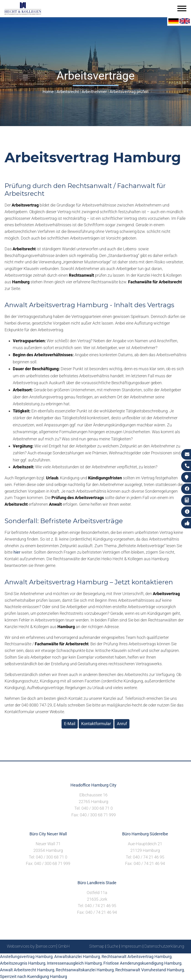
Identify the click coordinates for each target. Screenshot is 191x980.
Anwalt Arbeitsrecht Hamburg (27, 970)
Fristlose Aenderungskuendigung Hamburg (142, 963)
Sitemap (97, 946)
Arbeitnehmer (94, 92)
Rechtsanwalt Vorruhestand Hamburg (150, 970)
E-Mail (70, 724)
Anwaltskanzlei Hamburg (77, 957)
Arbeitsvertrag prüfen (129, 92)
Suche (113, 946)
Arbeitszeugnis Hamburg (23, 963)
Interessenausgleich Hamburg (74, 963)
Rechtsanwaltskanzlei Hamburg (85, 970)
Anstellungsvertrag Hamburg (26, 957)
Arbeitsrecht (68, 92)
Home (48, 92)
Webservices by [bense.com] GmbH (38, 946)
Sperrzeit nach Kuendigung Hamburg (34, 976)
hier (17, 552)
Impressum (131, 946)
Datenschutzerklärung (164, 946)
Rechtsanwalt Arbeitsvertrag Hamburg (137, 957)
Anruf (122, 724)
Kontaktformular (96, 724)
